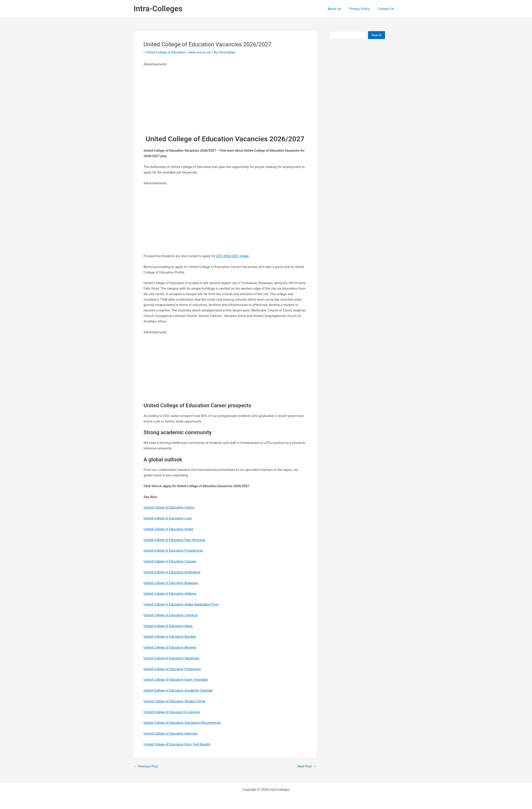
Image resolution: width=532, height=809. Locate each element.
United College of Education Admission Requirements (183, 723)
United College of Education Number (170, 637)
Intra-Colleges (158, 9)
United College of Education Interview (171, 734)
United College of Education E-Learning (172, 712)
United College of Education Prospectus (173, 669)
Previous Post (146, 767)
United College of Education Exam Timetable (176, 680)
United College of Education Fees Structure (175, 540)
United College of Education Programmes (174, 551)
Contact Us (387, 9)
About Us (338, 9)
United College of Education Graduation (173, 572)
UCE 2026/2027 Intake (233, 256)
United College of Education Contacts (171, 615)
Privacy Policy (362, 9)
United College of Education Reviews (170, 647)
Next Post (306, 767)
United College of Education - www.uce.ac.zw (179, 52)
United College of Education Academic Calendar (179, 690)
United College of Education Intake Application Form (182, 604)
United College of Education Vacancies (172, 658)
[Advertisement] (225, 98)
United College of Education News (169, 626)
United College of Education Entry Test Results (178, 744)
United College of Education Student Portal (175, 701)
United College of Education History (170, 507)
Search (376, 35)
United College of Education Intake (169, 529)
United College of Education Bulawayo (171, 583)
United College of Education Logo (168, 518)
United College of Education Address (170, 594)
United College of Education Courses (170, 561)
